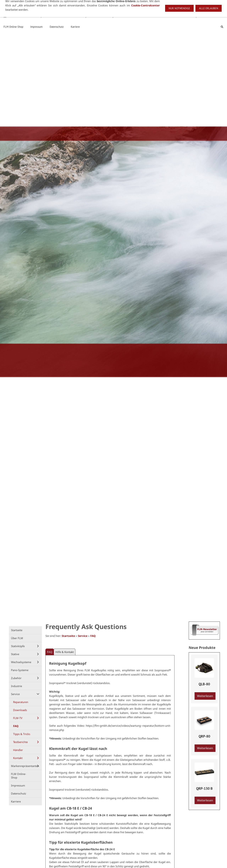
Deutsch (217, 4)
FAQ (93, 636)
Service (83, 636)
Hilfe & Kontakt (65, 652)
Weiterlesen (205, 696)
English (202, 4)
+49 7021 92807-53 (122, 4)
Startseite (68, 636)
